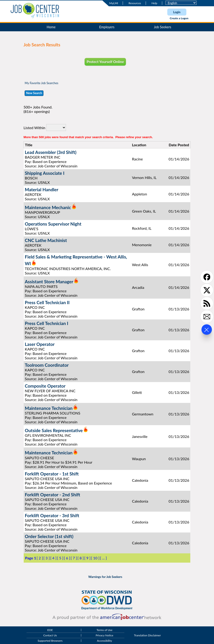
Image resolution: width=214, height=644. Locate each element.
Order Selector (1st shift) (49, 536)
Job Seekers (163, 27)
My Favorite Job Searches (41, 83)
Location (139, 145)
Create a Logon (179, 18)
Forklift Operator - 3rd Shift (52, 515)
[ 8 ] (81, 558)
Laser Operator (40, 344)
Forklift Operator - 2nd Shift (53, 495)
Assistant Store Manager (49, 282)
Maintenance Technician (49, 408)
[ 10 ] (95, 558)
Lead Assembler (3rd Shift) (51, 152)
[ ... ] (103, 558)
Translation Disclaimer (147, 636)
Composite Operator (45, 386)
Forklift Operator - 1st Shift (52, 474)
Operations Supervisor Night (53, 224)
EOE (50, 630)
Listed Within (34, 128)
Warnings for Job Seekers (105, 577)
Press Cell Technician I (47, 323)
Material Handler (42, 190)
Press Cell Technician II (47, 302)
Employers (107, 27)
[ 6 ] (67, 558)
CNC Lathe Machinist (46, 240)
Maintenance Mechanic (48, 207)
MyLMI (114, 3)
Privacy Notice (105, 636)
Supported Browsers (50, 641)
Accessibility (104, 641)
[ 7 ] (74, 558)
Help (154, 3)
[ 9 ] (87, 558)
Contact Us (50, 636)
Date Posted (179, 145)
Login (177, 12)
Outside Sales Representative (54, 430)
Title (29, 145)
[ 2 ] (40, 558)
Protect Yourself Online (105, 62)
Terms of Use (105, 630)
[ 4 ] (53, 558)
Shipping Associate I (45, 173)
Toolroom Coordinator (47, 365)
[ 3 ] (47, 558)
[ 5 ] (60, 558)
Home (51, 27)
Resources (135, 3)
